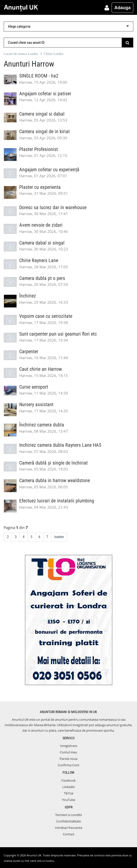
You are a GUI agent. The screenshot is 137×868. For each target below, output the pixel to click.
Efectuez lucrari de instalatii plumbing (57, 501)
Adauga (122, 8)
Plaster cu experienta (40, 187)
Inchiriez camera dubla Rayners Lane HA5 (60, 445)
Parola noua (68, 759)
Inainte (59, 537)
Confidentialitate (68, 821)
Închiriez (28, 296)
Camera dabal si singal (42, 243)
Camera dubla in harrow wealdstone (55, 481)
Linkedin (69, 787)
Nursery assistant (36, 405)
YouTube (69, 800)
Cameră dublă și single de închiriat (53, 463)
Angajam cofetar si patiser (45, 94)
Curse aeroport (34, 387)
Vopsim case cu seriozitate (46, 316)
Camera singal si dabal (42, 114)
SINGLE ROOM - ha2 (39, 76)
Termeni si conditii (68, 815)
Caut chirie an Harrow (41, 369)
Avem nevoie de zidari (41, 225)
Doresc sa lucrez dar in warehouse (53, 208)
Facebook (68, 780)
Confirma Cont (68, 765)
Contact (69, 834)
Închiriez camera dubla (42, 425)
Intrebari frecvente (69, 828)
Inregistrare (69, 746)
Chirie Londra (54, 54)
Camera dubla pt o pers (42, 278)
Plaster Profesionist (39, 149)
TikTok (69, 793)
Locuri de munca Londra (21, 54)
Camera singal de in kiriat (44, 132)
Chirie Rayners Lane (39, 260)
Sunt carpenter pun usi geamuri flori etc (58, 334)
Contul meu (68, 752)
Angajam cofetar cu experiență (49, 170)
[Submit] (128, 43)
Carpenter (29, 352)
